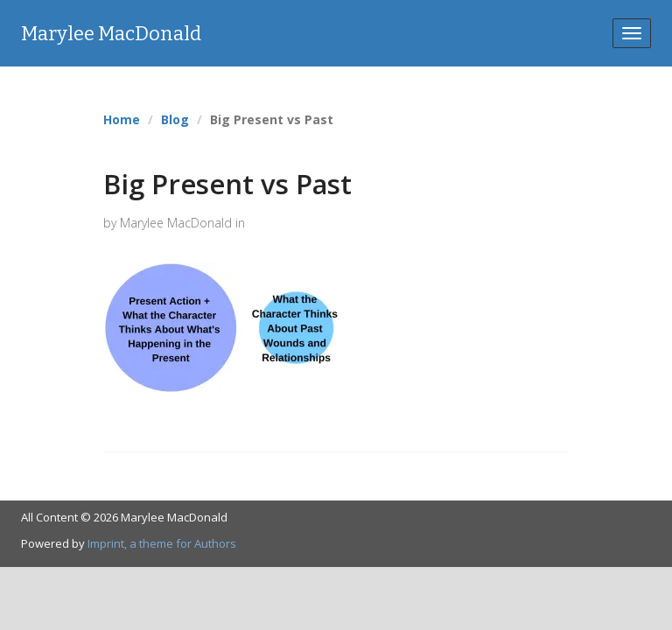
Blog (175, 119)
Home (122, 119)
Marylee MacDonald (111, 34)
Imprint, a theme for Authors (162, 543)
